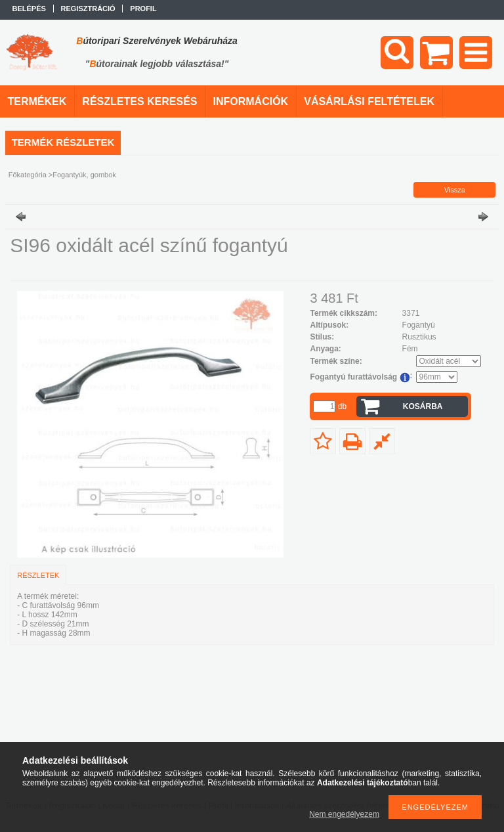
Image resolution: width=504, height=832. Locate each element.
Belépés (29, 9)
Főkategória (28, 175)
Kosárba (423, 406)
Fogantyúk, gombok (84, 175)
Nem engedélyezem (344, 814)
